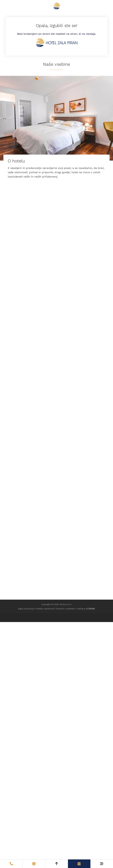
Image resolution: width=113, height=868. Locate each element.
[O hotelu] (56, 129)
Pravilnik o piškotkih (65, 609)
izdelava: (86, 609)
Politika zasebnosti (45, 609)
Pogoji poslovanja (26, 609)
